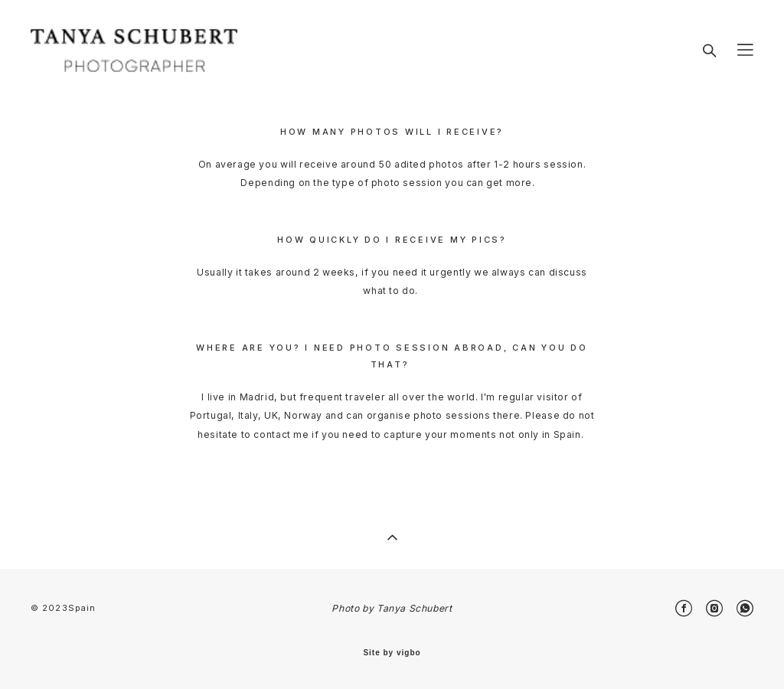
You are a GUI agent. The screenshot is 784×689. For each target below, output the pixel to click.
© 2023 (49, 608)
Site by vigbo (392, 653)
